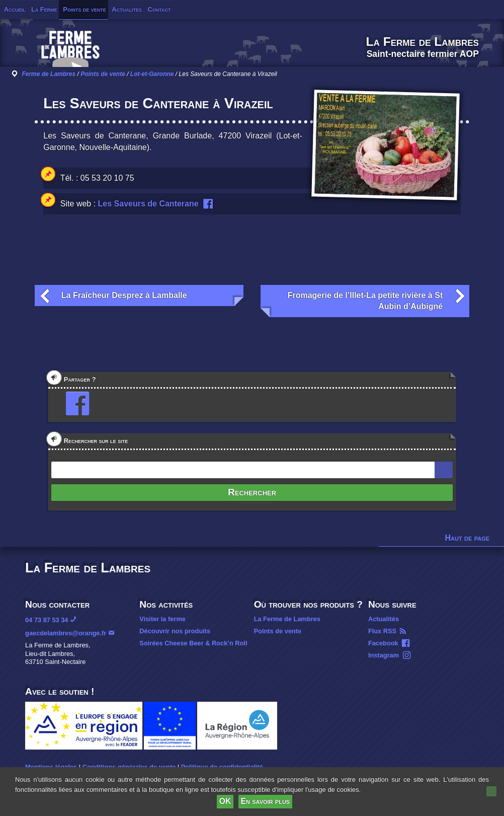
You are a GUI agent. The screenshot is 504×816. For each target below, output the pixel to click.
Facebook (383, 643)
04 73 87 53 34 (47, 620)
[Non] (491, 791)
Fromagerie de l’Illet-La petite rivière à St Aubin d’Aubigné (365, 301)
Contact (159, 9)
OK (225, 801)
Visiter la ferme (162, 619)
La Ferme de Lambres (287, 619)
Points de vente (85, 9)
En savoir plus (266, 801)
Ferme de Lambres (49, 74)
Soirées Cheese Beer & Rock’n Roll (193, 643)
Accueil (15, 9)
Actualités (127, 9)
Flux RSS (382, 631)
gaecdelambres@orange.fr (66, 633)
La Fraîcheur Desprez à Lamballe (124, 295)
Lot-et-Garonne (152, 74)
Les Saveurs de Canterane (148, 204)
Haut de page (468, 538)
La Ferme (44, 9)
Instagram (384, 655)
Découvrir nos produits (175, 631)
